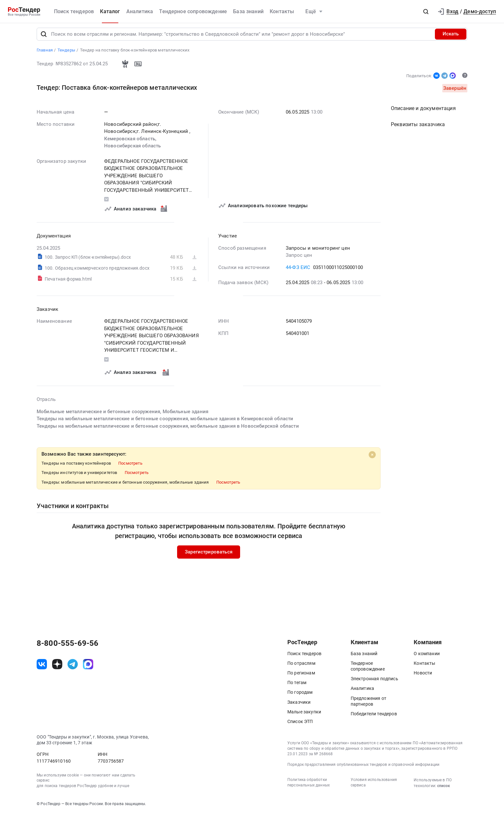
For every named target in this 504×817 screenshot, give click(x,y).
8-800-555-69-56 (67, 646)
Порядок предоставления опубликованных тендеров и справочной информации (363, 767)
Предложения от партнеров (369, 704)
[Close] (372, 458)
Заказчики (299, 705)
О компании (427, 656)
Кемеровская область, (131, 141)
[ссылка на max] (88, 667)
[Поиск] (44, 37)
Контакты (282, 11)
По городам (300, 695)
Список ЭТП (300, 724)
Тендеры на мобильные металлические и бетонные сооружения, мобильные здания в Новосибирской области (168, 429)
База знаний (248, 11)
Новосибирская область (132, 149)
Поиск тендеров (74, 11)
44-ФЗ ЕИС (298, 270)
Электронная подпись (374, 682)
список (444, 789)
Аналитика (140, 11)
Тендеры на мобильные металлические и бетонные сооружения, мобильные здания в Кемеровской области (165, 422)
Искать (451, 37)
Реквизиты (418, 127)
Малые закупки (304, 714)
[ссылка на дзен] (57, 667)
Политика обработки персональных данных (309, 785)
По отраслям (301, 666)
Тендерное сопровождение (193, 11)
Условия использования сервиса (374, 785)
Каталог (110, 11)
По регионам (301, 675)
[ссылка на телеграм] (73, 667)
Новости (423, 675)
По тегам (297, 685)
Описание (423, 111)
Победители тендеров (374, 716)
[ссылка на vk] (42, 667)
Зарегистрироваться (209, 555)
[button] (426, 12)
